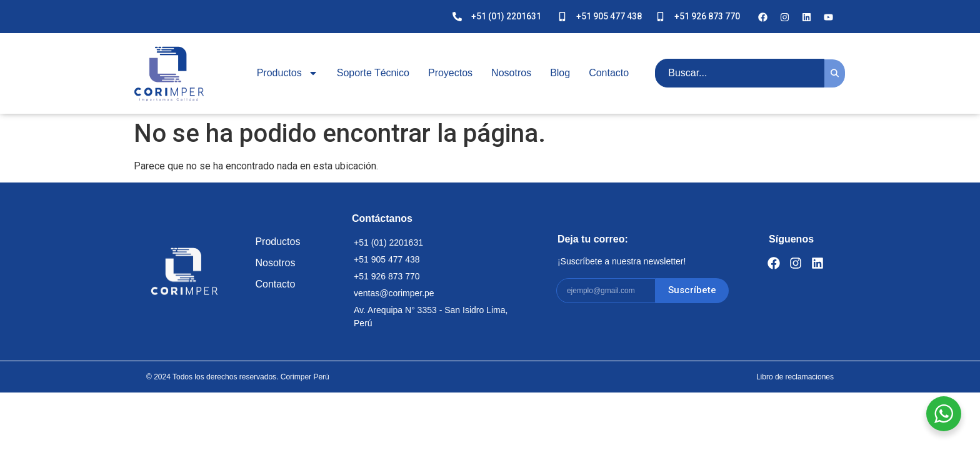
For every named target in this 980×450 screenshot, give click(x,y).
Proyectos (450, 73)
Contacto (609, 73)
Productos (287, 73)
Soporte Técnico (373, 73)
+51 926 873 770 (707, 16)
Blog (560, 73)
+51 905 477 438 (609, 16)
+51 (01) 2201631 (506, 16)
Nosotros (511, 73)
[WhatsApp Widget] (944, 414)
